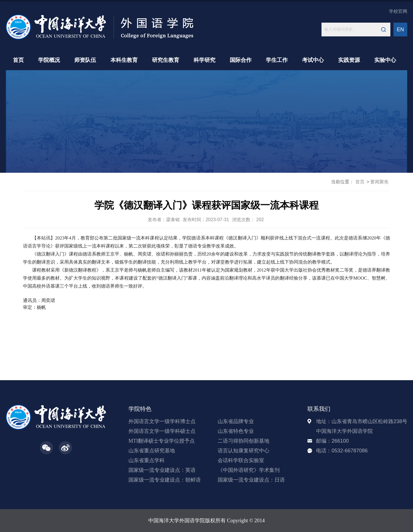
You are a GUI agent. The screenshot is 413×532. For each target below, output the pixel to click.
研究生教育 (166, 60)
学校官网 (398, 11)
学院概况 (49, 60)
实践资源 (349, 60)
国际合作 (241, 60)
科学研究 (204, 60)
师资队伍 (85, 60)
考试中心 (313, 60)
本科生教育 (124, 60)
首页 (18, 60)
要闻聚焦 (379, 182)
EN (400, 30)
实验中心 (385, 60)
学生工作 (277, 60)
